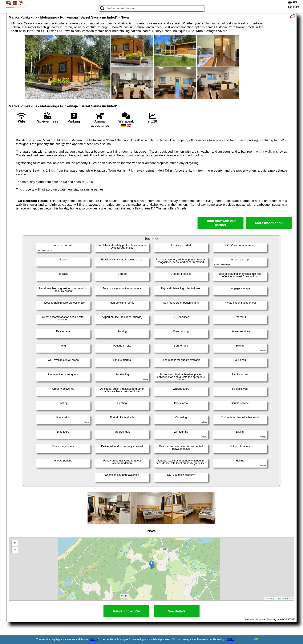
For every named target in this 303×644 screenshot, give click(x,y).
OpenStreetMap (285, 599)
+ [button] (15, 543)
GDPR (231, 639)
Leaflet (269, 599)
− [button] (15, 550)
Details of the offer (126, 611)
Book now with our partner (221, 223)
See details (177, 611)
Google (94, 639)
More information (269, 223)
